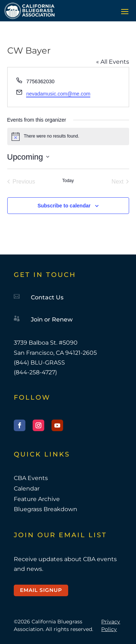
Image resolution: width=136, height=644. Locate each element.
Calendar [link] (27, 489)
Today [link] (68, 181)
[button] (125, 11)
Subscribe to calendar (64, 206)
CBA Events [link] (31, 478)
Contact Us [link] (47, 297)
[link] (30, 11)
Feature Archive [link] (37, 499)
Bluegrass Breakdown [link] (46, 509)
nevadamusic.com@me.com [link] (58, 94)
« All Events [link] (113, 62)
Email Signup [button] (41, 590)
